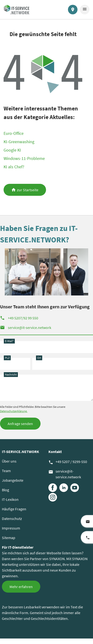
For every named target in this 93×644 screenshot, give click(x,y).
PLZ (7, 358)
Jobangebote (13, 480)
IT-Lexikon (10, 499)
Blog (5, 490)
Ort (39, 358)
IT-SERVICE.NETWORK (21, 452)
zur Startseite (28, 190)
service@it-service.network (26, 327)
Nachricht (11, 374)
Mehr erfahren (21, 587)
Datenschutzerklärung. (14, 411)
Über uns (9, 461)
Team (6, 471)
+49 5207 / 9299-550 (68, 462)
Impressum (11, 528)
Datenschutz (12, 518)
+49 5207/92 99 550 (19, 318)
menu (85, 9)
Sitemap (9, 538)
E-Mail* (9, 341)
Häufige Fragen (14, 509)
